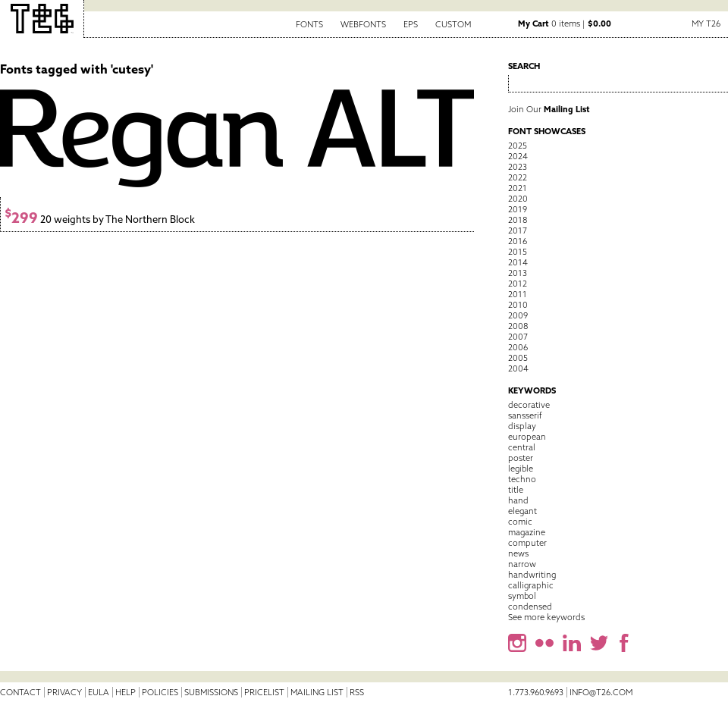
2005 (518, 358)
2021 (518, 188)
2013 (518, 273)
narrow (522, 564)
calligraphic (531, 585)
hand (518, 500)
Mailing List (317, 692)
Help (126, 692)
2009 (518, 315)
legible (521, 469)
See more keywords (546, 617)
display (522, 426)
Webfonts (363, 24)
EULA (99, 692)
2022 (518, 177)
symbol (522, 596)
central (522, 447)
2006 (518, 347)
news (518, 553)
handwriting (532, 575)
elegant (522, 511)
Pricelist (264, 692)
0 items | (565, 24)
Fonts (309, 24)
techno (522, 479)
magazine (527, 532)
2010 (518, 305)
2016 (518, 241)
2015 (518, 252)
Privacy (64, 692)
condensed (530, 607)
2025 (518, 146)
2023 (518, 167)
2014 (518, 262)
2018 (518, 220)
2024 (518, 156)
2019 (518, 209)
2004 (518, 368)
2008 (518, 326)
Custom (453, 24)
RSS (357, 692)
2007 (518, 337)
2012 (518, 284)
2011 (518, 294)
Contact (20, 692)
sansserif (525, 415)
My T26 (706, 24)
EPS (411, 24)
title (516, 490)
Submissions (211, 692)
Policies (160, 692)
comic (520, 522)
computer (527, 543)
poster (521, 458)
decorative (529, 405)
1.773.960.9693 (536, 692)
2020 (518, 199)
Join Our (549, 109)
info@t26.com (601, 692)
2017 (518, 230)
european (527, 437)
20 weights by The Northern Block (100, 219)
